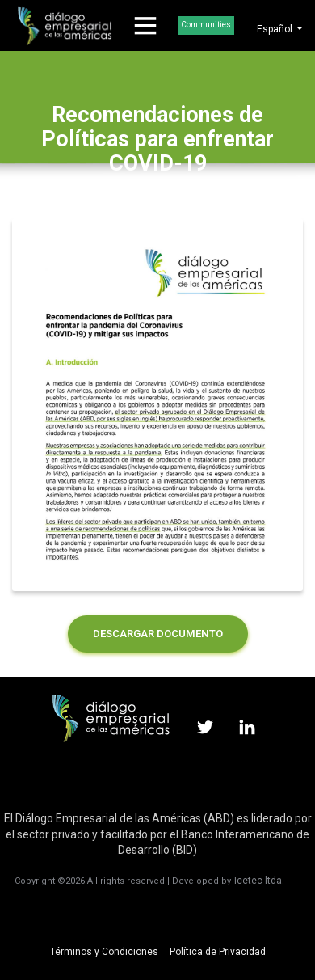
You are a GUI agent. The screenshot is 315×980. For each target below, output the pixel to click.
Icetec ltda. (259, 881)
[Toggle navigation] (145, 25)
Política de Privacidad (218, 952)
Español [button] (276, 29)
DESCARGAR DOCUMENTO (158, 634)
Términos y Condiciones (104, 952)
